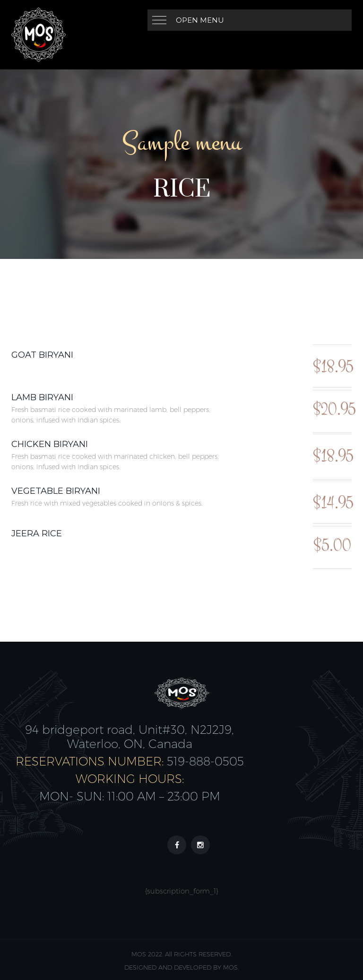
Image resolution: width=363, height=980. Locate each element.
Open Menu (200, 20)
